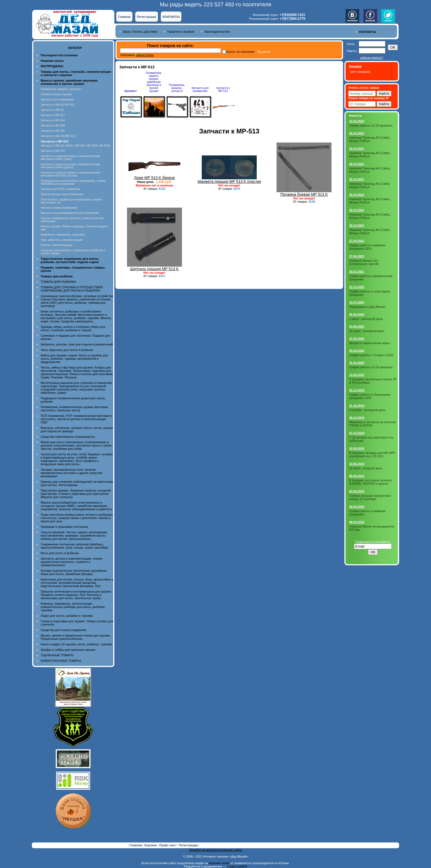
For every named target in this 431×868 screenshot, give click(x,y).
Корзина (151, 845)
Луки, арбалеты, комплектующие (62, 240)
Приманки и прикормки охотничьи (64, 527)
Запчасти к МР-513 (223, 90)
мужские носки (219, 863)
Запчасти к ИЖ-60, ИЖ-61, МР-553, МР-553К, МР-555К (76, 146)
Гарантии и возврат (181, 32)
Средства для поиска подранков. (64, 630)
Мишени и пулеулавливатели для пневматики (70, 213)
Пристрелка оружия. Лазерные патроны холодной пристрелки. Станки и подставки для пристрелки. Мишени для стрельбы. (76, 494)
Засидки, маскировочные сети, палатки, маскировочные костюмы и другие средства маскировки (71, 473)
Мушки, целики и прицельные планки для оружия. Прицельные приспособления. (76, 637)
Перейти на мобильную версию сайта (216, 850)
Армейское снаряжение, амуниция (63, 235)
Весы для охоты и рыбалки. (60, 553)
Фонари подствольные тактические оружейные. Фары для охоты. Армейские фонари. (74, 572)
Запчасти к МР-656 (53, 126)
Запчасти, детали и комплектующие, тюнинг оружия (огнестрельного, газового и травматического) (72, 562)
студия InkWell (237, 866)
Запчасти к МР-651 (53, 115)
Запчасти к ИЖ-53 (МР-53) (58, 105)
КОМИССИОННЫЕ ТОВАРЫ (61, 661)
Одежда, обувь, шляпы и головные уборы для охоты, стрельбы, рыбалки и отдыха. (73, 328)
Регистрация (147, 17)
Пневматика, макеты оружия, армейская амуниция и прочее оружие (154, 82)
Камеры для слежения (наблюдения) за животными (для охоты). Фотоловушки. (77, 483)
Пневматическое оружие (56, 94)
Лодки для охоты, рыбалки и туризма (67, 616)
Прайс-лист (168, 845)
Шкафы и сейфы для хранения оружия (68, 650)
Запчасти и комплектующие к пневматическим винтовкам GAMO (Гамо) (70, 158)
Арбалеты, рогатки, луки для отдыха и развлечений (77, 344)
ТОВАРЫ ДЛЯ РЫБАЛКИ (58, 282)
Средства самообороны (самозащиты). (68, 437)
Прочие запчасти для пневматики (62, 194)
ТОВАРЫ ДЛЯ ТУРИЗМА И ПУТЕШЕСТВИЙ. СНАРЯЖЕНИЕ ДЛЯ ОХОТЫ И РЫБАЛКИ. (72, 289)
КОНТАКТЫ (171, 17)
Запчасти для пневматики (57, 100)
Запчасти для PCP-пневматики (60, 189)
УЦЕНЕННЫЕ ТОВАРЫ (57, 655)
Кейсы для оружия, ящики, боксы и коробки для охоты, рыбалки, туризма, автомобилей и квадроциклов (74, 359)
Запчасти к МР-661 (53, 131)
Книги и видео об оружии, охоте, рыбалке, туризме (76, 644)
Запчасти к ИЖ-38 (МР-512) (58, 136)
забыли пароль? (371, 58)
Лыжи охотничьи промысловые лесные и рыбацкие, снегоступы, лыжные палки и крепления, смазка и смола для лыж (77, 518)
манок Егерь (145, 55)
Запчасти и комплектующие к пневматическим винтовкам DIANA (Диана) (70, 166)
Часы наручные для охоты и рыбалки (67, 350)
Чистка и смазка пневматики (59, 208)
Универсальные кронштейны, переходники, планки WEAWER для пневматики (73, 182)
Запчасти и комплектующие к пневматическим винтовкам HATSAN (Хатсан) (70, 174)
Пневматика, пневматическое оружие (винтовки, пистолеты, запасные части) (75, 409)
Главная (124, 17)
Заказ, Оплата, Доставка (140, 32)
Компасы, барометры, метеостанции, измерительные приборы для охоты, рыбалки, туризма (73, 607)
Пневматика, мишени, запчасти (61, 89)
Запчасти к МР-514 (53, 151)
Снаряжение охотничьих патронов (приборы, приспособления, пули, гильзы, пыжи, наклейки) (74, 546)
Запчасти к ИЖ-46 (52, 110)
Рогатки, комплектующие (56, 245)
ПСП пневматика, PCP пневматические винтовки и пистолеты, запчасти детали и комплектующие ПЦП (76, 419)
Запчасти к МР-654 (53, 120)
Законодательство (217, 32)
